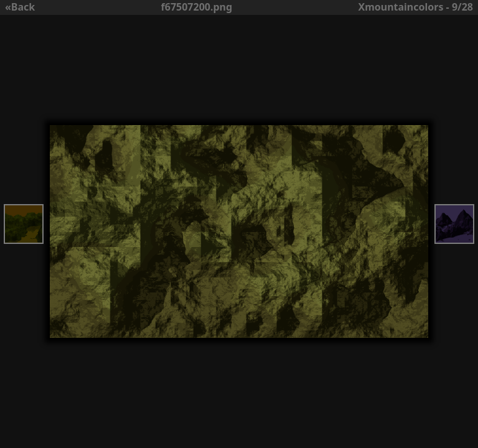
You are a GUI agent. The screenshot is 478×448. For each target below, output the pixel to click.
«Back (20, 7)
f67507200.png (197, 7)
